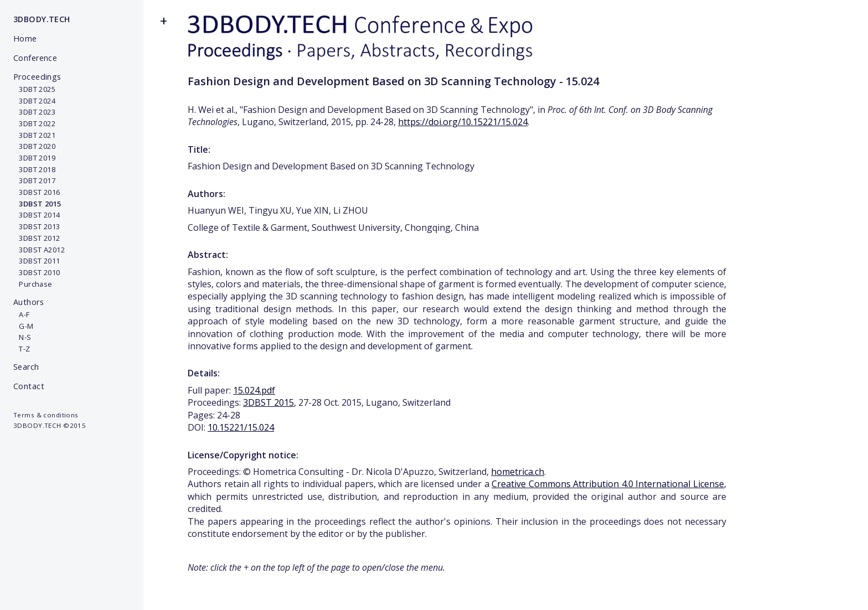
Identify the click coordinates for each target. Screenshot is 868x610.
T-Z (22, 349)
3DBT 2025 (34, 89)
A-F (22, 314)
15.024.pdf (254, 390)
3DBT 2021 (34, 135)
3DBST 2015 (268, 402)
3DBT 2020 (34, 146)
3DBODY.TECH (42, 19)
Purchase (33, 284)
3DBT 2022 (34, 123)
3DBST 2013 (37, 226)
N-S (22, 337)
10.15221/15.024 (241, 427)
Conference (35, 58)
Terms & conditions (46, 415)
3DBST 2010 (37, 272)
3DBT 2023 (34, 112)
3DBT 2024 (34, 101)
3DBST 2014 (37, 215)
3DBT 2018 (34, 169)
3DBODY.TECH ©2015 (50, 425)
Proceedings (37, 77)
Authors (29, 302)
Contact (29, 386)
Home (25, 38)
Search (26, 367)
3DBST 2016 (37, 192)
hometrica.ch (518, 472)
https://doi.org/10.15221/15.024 (463, 122)
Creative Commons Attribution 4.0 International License (608, 484)
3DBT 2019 (34, 158)
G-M (24, 326)
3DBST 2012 (37, 238)
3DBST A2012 (39, 250)
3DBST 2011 (37, 261)
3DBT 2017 (34, 180)
